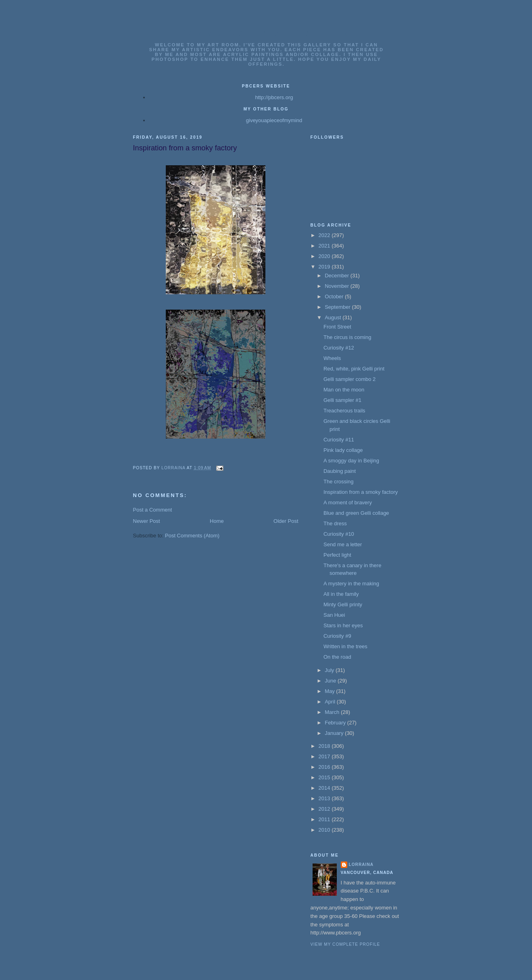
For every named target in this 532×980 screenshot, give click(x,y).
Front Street (337, 327)
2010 (325, 830)
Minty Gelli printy (343, 604)
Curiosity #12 (339, 348)
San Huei (334, 615)
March (333, 712)
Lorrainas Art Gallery (267, 33)
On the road (337, 657)
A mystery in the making (351, 584)
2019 (325, 267)
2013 (325, 798)
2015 (325, 777)
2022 (325, 235)
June (331, 681)
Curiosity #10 (339, 534)
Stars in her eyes (343, 625)
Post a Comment (153, 510)
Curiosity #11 (339, 440)
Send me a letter (343, 544)
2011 (325, 819)
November (338, 286)
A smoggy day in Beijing (351, 461)
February (336, 723)
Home (217, 521)
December (338, 276)
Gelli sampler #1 (342, 400)
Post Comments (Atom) (192, 536)
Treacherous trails (344, 411)
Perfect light (337, 555)
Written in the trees (345, 646)
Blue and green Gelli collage (356, 513)
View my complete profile (345, 944)
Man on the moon (344, 390)
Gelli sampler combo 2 (349, 379)
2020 (325, 256)
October (335, 296)
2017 (325, 756)
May (330, 691)
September (338, 307)
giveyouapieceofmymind (274, 120)
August (334, 317)
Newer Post (147, 521)
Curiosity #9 (337, 636)
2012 (325, 809)
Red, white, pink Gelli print (354, 369)
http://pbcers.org (274, 97)
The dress (335, 523)
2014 (325, 788)
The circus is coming (347, 337)
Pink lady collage (343, 450)
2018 (325, 746)
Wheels (332, 358)
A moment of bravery (348, 502)
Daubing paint (340, 471)
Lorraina (361, 865)
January (335, 733)
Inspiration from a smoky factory (361, 492)
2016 (325, 767)
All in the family (341, 594)
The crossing (338, 482)
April (331, 702)
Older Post (286, 521)
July (330, 670)
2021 (325, 246)
